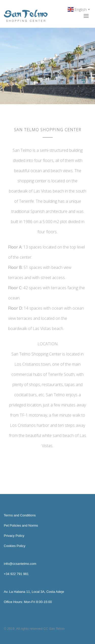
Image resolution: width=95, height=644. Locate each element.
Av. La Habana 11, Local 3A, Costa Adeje (34, 592)
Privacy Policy (14, 536)
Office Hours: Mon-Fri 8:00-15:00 (28, 602)
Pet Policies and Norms (21, 525)
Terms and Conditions (20, 515)
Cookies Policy (15, 546)
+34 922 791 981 (16, 574)
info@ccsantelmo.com (20, 564)
